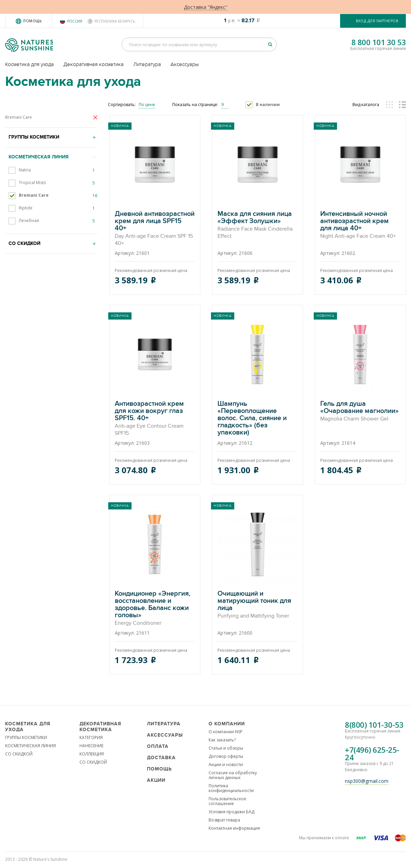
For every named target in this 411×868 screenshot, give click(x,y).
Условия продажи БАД (232, 812)
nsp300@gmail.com (367, 781)
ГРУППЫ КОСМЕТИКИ (26, 737)
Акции (156, 780)
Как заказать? (222, 740)
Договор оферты (226, 756)
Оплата (158, 746)
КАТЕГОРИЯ (91, 737)
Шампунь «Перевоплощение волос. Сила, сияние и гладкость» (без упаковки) (258, 419)
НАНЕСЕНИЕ (91, 746)
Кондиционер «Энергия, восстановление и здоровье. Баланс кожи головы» (155, 608)
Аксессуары (185, 64)
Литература (147, 64)
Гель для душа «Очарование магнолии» (360, 411)
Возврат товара (224, 820)
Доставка (161, 758)
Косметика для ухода (29, 64)
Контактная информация (234, 828)
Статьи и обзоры (226, 748)
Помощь (32, 21)
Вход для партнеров (377, 21)
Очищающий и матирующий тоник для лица (258, 605)
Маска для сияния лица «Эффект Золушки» (258, 225)
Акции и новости (226, 765)
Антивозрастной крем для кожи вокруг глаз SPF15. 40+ (155, 419)
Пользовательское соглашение (227, 801)
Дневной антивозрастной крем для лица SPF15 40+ (155, 229)
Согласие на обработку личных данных (233, 775)
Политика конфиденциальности (231, 788)
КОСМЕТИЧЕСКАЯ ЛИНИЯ (30, 746)
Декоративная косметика (94, 64)
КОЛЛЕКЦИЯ (92, 754)
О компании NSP (226, 732)
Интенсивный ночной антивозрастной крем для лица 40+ (360, 225)
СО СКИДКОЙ (19, 754)
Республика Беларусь (115, 21)
